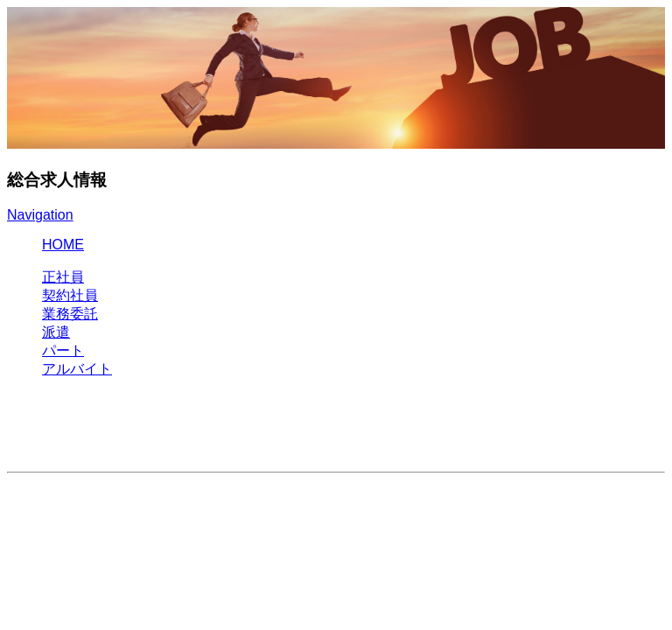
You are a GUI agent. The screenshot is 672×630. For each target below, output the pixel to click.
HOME (63, 245)
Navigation (40, 215)
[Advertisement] (182, 432)
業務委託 (70, 314)
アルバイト (77, 369)
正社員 (63, 277)
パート (63, 350)
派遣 (56, 332)
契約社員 (70, 295)
